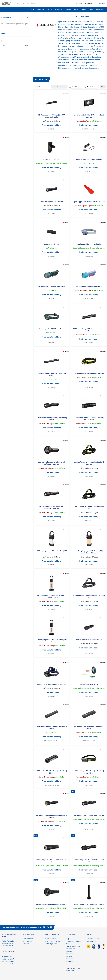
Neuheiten (40, 9)
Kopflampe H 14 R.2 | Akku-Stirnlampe (51, 684)
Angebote (58, 9)
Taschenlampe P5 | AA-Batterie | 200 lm (89, 815)
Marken (50, 9)
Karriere (26, 944)
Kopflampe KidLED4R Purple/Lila (89, 244)
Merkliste (101, 3)
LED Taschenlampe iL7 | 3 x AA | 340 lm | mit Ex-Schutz (89, 419)
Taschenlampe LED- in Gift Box (52, 202)
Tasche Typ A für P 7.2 (51, 244)
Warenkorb (89, 3)
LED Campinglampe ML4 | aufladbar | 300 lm (52, 552)
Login (79, 3)
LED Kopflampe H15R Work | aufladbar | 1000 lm (89, 463)
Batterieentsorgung (73, 946)
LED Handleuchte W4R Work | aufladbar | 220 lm (52, 727)
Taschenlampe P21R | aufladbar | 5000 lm (89, 904)
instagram (69, 954)
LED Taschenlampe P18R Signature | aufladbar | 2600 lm (51, 463)
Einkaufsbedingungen (74, 941)
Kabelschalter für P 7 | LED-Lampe (89, 159)
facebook (69, 951)
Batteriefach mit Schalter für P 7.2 (89, 640)
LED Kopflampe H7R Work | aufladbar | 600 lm (89, 507)
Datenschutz (70, 949)
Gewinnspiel (70, 959)
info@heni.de (92, 941)
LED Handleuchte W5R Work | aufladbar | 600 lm (89, 727)
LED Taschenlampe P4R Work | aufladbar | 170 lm (51, 374)
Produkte (31, 9)
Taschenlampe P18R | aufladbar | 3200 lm (52, 904)
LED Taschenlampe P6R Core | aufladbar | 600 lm (51, 419)
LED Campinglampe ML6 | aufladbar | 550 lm (52, 641)
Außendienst (28, 941)
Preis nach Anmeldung (51, 125)
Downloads (100, 9)
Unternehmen (28, 939)
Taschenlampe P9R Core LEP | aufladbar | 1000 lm (51, 816)
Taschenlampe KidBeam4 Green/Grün (51, 286)
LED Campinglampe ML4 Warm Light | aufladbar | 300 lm (89, 552)
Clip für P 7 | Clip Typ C (51, 159)
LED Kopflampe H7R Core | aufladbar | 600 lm (89, 596)
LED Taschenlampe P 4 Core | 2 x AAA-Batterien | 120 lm (51, 116)
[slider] (28, 41)
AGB (67, 944)
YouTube (69, 956)
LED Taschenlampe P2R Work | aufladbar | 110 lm (89, 330)
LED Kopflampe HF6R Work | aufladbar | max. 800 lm (89, 772)
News (91, 9)
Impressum (70, 961)
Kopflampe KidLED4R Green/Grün (51, 329)
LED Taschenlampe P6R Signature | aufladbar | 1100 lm (51, 507)
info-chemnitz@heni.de (10, 964)
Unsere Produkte (51, 939)
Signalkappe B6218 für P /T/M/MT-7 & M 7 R (89, 202)
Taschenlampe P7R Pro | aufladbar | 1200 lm (89, 861)
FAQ (67, 939)
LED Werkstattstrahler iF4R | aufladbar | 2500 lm (89, 116)
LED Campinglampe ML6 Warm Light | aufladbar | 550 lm (52, 596)
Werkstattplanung (80, 9)
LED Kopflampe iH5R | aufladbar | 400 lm (89, 373)
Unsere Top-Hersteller (52, 941)
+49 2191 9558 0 (93, 939)
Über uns (68, 9)
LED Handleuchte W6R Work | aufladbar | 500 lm (52, 772)
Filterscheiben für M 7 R (89, 684)
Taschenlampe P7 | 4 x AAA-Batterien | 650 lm (51, 861)
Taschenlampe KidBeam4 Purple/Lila (89, 286)
